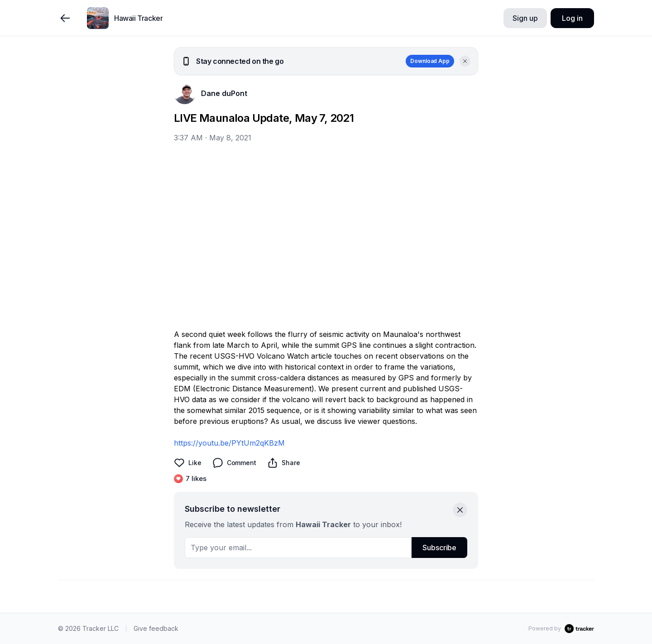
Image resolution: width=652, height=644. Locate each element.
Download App (430, 61)
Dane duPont (224, 93)
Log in (572, 18)
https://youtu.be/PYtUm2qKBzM (229, 443)
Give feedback (156, 628)
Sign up (525, 18)
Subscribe (439, 548)
